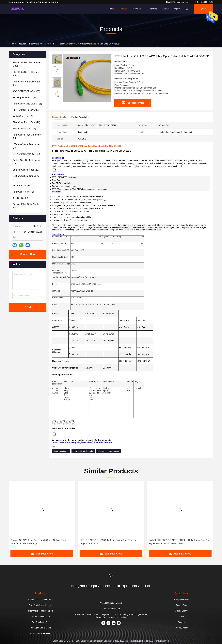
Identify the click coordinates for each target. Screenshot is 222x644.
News (182, 616)
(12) (26, 178)
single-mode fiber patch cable (145, 166)
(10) (26, 154)
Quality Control (182, 611)
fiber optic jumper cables (109, 451)
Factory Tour (182, 605)
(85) (26, 74)
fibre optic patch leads (83, 451)
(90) (26, 122)
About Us (137, 9)
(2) (24, 97)
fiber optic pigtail (61, 451)
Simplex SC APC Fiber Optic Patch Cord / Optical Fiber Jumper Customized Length (38, 542)
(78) (24, 129)
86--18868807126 (204, 2)
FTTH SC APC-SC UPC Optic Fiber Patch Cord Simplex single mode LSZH (108, 542)
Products (124, 9)
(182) (26, 64)
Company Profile (182, 600)
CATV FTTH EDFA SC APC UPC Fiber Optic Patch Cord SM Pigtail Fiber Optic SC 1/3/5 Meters (179, 542)
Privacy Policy (182, 628)
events (166, 9)
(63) (26, 91)
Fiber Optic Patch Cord (39, 44)
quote (203, 9)
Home (111, 9)
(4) (21, 186)
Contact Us (152, 9)
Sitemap (182, 622)
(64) (26, 206)
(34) (26, 83)
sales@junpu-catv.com (177, 2)
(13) (27, 104)
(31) (26, 110)
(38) (27, 136)
